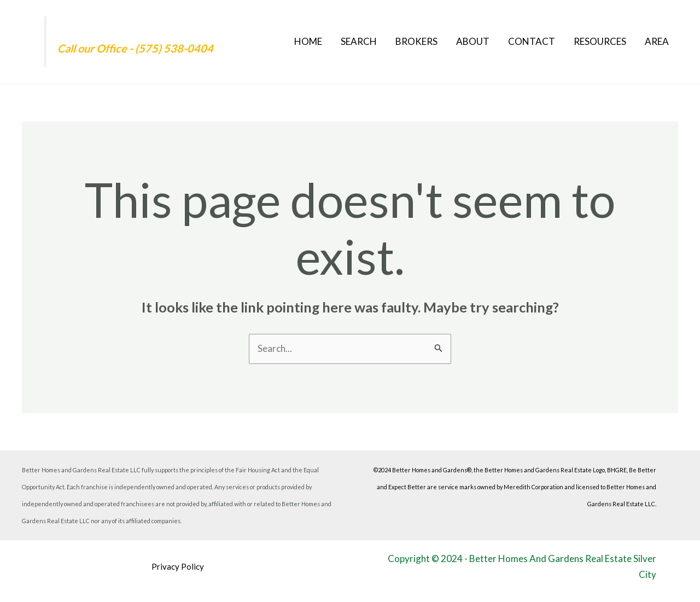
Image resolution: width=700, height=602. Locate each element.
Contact (532, 41)
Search (359, 41)
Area (657, 41)
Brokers (416, 41)
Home (308, 41)
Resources (600, 41)
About (473, 41)
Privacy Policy (178, 566)
